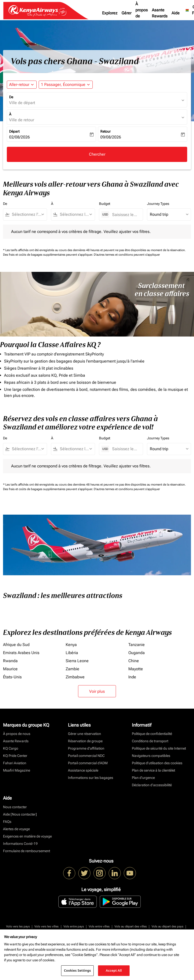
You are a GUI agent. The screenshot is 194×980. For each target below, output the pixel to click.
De (11, 97)
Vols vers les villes (46, 926)
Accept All (114, 970)
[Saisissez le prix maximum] (125, 215)
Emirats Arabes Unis (21, 653)
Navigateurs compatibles (151, 756)
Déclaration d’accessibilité (152, 785)
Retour (105, 131)
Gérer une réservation (84, 734)
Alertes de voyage (16, 829)
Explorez (110, 13)
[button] (66, 85)
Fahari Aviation (15, 763)
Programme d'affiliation (86, 748)
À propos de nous (142, 13)
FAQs (7, 822)
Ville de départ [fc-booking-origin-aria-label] (22, 103)
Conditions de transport (150, 741)
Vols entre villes (99, 926)
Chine (134, 661)
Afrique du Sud (16, 645)
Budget (105, 204)
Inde (132, 677)
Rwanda (10, 661)
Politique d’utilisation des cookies (157, 763)
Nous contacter (15, 807)
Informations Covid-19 (20, 844)
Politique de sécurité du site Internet (159, 748)
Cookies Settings (77, 970)
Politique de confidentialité (152, 734)
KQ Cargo (11, 748)
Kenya (71, 645)
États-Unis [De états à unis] (12, 677)
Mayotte (136, 669)
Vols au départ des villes (131, 926)
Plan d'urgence (143, 778)
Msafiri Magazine (17, 770)
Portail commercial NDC (86, 756)
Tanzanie (137, 645)
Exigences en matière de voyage (27, 836)
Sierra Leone (77, 661)
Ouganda (137, 653)
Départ (14, 131)
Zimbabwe (75, 677)
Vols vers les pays (18, 926)
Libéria (72, 653)
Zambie (72, 669)
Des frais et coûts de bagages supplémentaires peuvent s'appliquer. (48, 255)
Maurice (10, 669)
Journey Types (158, 204)
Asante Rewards (160, 13)
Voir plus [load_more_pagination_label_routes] (97, 691)
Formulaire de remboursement (27, 851)
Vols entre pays (74, 926)
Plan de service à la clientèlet (153, 770)
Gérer (126, 13)
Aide (176, 13)
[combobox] (27, 214)
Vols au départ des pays (167, 926)
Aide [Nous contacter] (20, 814)
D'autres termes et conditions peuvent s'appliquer (127, 255)
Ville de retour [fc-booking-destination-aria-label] (22, 120)
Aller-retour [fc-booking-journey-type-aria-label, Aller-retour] (19, 85)
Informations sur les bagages (91, 778)
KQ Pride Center (15, 756)
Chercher (97, 154)
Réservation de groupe (85, 741)
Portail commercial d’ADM (88, 763)
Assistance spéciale (83, 770)
